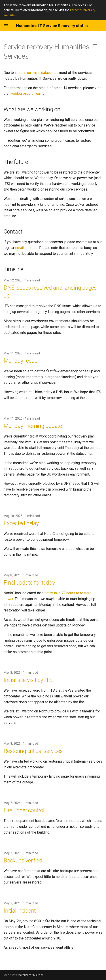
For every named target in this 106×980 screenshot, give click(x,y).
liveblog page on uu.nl (26, 93)
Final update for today (29, 583)
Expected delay (21, 523)
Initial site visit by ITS (28, 680)
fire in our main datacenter (37, 73)
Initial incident (20, 911)
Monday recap (20, 361)
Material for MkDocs (31, 975)
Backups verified (23, 861)
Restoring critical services (33, 751)
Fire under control (24, 810)
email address (26, 248)
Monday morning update (33, 426)
